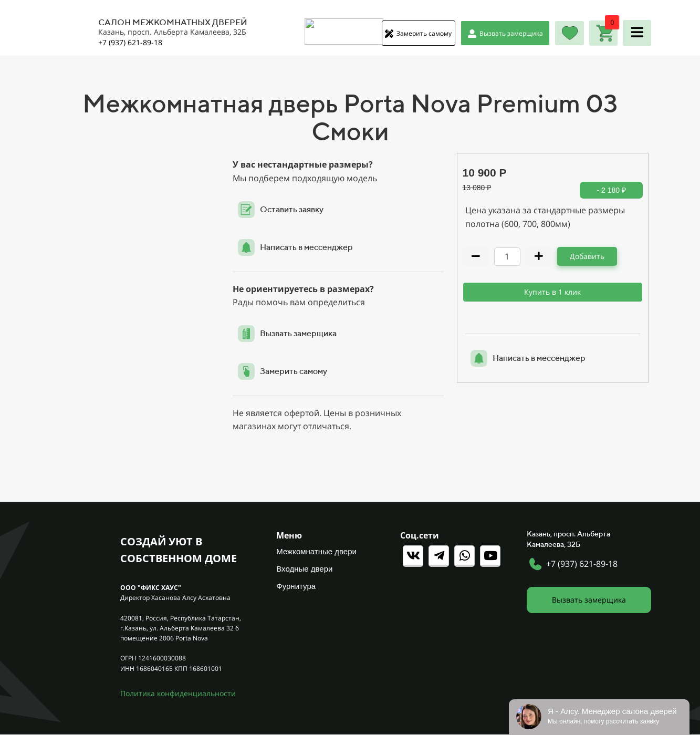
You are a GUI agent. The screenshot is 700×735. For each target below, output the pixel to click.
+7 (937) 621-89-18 (582, 564)
